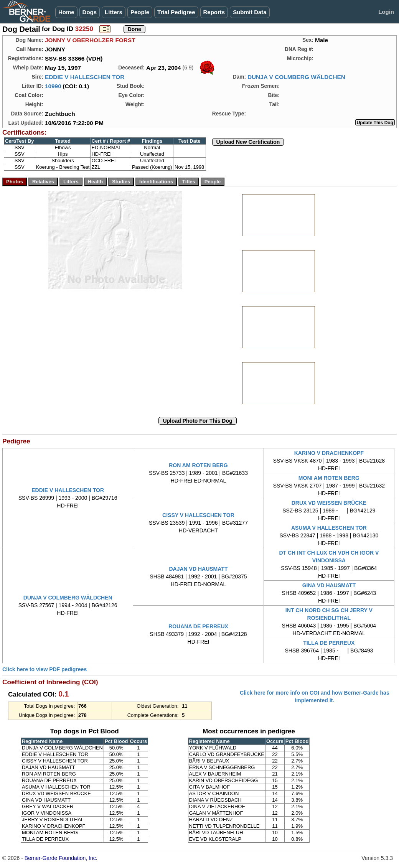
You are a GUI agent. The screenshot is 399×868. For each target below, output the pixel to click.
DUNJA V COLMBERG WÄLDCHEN (296, 77)
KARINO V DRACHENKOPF (329, 453)
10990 (53, 86)
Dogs (90, 12)
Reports (214, 12)
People (140, 12)
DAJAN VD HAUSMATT (199, 569)
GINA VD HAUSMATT (329, 585)
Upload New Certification (248, 142)
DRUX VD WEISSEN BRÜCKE (329, 503)
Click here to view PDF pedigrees (45, 669)
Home (66, 12)
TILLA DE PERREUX (329, 643)
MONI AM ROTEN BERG (329, 478)
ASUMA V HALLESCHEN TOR (329, 528)
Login (386, 12)
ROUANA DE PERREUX (198, 626)
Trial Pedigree (176, 12)
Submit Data (250, 12)
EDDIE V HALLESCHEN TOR (85, 77)
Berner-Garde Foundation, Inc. (61, 858)
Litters (114, 12)
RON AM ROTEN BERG (198, 465)
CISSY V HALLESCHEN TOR (198, 515)
